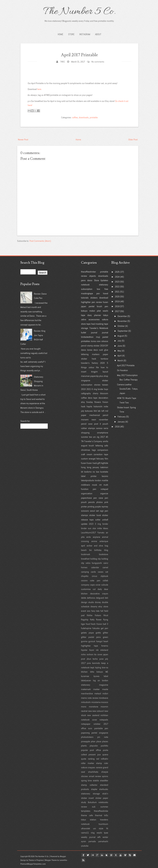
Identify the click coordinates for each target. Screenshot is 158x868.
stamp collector (89, 785)
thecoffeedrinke (101, 811)
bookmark (86, 554)
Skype (136, 855)
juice (101, 659)
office (84, 728)
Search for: (25, 421)
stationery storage (90, 794)
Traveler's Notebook (99, 328)
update (84, 524)
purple (98, 507)
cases (101, 572)
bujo (106, 389)
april (83, 546)
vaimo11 (85, 833)
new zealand (93, 715)
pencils (91, 502)
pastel (105, 337)
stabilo (96, 780)
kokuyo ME (102, 672)
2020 (102, 363)
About (98, 34)
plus (101, 376)
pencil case (87, 424)
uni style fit (101, 828)
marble (105, 480)
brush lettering (96, 446)
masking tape (102, 324)
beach (84, 550)
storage (85, 328)
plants (84, 746)
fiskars (98, 615)
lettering (85, 354)
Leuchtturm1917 (88, 533)
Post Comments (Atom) (40, 241)
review (84, 276)
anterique (104, 541)
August (121, 336)
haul (93, 324)
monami (85, 420)
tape (88, 324)
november (104, 420)
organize (104, 493)
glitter (105, 633)
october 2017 (101, 724)
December (122, 316)
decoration (103, 398)
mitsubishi (86, 702)
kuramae (85, 676)
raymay (105, 507)
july (83, 411)
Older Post (133, 140)
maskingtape (87, 293)
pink (106, 502)
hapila (89, 406)
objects (93, 276)
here (39, 89)
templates (86, 811)
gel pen (104, 628)
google (99, 855)
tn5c (106, 815)
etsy (83, 402)
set (97, 511)
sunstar (85, 437)
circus (94, 576)
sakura (105, 319)
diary (90, 315)
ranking (91, 759)
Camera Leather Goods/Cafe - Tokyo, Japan (128, 389)
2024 (117, 277)
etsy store (103, 606)
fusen (105, 302)
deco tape (93, 398)
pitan (93, 741)
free (106, 289)
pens (83, 280)
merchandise (87, 693)
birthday (98, 550)
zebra (84, 319)
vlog (93, 833)
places (105, 741)
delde (84, 598)
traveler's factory (90, 363)
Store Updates (101, 280)
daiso (90, 280)
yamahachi (103, 841)
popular (84, 750)
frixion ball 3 (102, 624)
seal (83, 772)
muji (98, 337)
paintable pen (101, 728)
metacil (98, 693)
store (83, 324)
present (92, 754)
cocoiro (84, 580)
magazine (104, 685)
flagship (85, 620)
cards (93, 572)
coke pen (95, 580)
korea (94, 341)
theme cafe (87, 815)
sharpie (105, 772)
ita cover (98, 654)
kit (82, 472)
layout (105, 372)
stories (97, 385)
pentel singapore (100, 733)
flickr (94, 855)
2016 (117, 427)
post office (95, 750)
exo (89, 611)
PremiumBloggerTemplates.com (33, 864)
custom (84, 459)
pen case (98, 498)
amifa (105, 441)
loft (103, 411)
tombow (104, 359)
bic (90, 550)
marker (96, 689)
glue (106, 350)
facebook (84, 855)
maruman (85, 376)
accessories (94, 319)
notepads (104, 720)
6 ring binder (98, 389)
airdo (89, 537)
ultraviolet (86, 828)
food (88, 624)
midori (92, 311)
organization (87, 493)
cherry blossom (101, 393)
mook (94, 485)
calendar (95, 567)
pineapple (86, 741)
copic (93, 585)
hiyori (92, 650)
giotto (98, 633)
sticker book (95, 515)
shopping (85, 433)
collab (105, 580)
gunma (84, 641)
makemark (86, 689)
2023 (91, 524)
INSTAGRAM (85, 34)
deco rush (98, 350)
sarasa (99, 428)
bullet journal (89, 333)
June (120, 346)
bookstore (104, 554)
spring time (86, 780)
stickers (94, 298)
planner (98, 315)
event (84, 611)
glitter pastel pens (91, 637)
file (97, 367)
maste (105, 689)
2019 (83, 389)
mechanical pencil (99, 415)
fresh (93, 624)
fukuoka (96, 628)
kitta (92, 672)
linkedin (105, 855)
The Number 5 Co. (79, 12)
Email (84, 859)
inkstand (104, 650)
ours (90, 728)
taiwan (105, 385)
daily (100, 589)
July (119, 341)
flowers (98, 402)
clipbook (104, 576)
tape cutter (95, 520)
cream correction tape (97, 454)
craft (83, 454)
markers (96, 354)
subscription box (91, 289)
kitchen (84, 672)
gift (99, 463)
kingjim (94, 372)
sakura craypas (88, 767)
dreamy (94, 606)
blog (106, 550)
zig (98, 437)
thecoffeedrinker (88, 272)
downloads (84, 117)
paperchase (86, 498)
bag (106, 546)
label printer (89, 476)
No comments (98, 62)
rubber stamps (88, 428)
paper (105, 354)
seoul (92, 511)
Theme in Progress (36, 860)
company (85, 585)
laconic (105, 476)
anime (94, 541)
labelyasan (86, 680)
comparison (103, 450)
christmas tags (88, 450)
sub (94, 807)
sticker (96, 346)
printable (94, 117)
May (119, 351)
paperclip (94, 376)
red (98, 759)
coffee (75, 117)
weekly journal (88, 837)
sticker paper (102, 798)
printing (91, 507)
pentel (92, 306)
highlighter (86, 302)
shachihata (93, 772)
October (121, 326)
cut (94, 589)
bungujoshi (97, 563)
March (120, 360)
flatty (92, 620)
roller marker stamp (91, 763)
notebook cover (89, 720)
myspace (110, 855)
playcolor (94, 746)
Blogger (63, 856)
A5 (107, 437)
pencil (84, 346)
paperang (85, 733)
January (121, 422)
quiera (105, 754)
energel (92, 459)
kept (92, 667)
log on (96, 680)
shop (106, 376)
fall (102, 611)
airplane (96, 537)
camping (85, 572)
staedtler (104, 780)
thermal (99, 815)
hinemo (105, 646)
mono (84, 707)
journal (105, 333)
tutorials (85, 298)
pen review (97, 302)
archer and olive (95, 546)
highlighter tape (90, 646)
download (104, 298)
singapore (86, 380)
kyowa (96, 676)
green (105, 637)
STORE (71, 34)
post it (98, 424)
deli (106, 598)
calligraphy (86, 393)
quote (84, 759)
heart (106, 641)
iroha (83, 654)
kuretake (104, 472)
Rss (89, 859)
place (99, 741)
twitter (89, 855)
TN (82, 441)
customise (86, 589)
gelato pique (87, 633)
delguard (100, 598)
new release (102, 341)
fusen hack (92, 463)
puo (99, 754)
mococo (105, 702)
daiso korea (87, 350)
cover (98, 585)
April (120, 356)
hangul (99, 641)
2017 (103, 437)
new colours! (98, 711)
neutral (84, 711)
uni (94, 437)
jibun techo (92, 659)
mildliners (86, 485)
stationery (104, 285)
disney (98, 602)
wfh (99, 837)
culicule (105, 585)
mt (100, 485)
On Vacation (122, 370)
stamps (85, 515)
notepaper (86, 724)
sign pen (104, 511)
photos (100, 502)
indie (106, 406)
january (96, 467)
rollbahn (104, 759)
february (100, 459)
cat (107, 572)
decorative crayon (99, 594)
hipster (84, 650)
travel (106, 293)
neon (94, 420)
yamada (92, 841)
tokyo (106, 315)
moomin (104, 707)
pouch (105, 424)
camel (105, 567)
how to (105, 367)
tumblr (120, 855)
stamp (90, 346)
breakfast (85, 559)
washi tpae (102, 833)
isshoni (90, 654)
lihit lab (97, 411)
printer (84, 507)
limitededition (87, 337)
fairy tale (95, 611)
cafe (106, 446)
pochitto (104, 746)
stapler (94, 789)
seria (106, 428)
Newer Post (23, 140)
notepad (104, 489)
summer (104, 807)
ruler (106, 763)
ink (97, 650)
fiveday (90, 402)
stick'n (105, 794)
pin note (103, 737)
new (90, 711)
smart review (95, 776)
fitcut (106, 615)
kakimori (104, 467)
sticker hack (89, 359)
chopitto (85, 576)
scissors (85, 511)
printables (86, 341)
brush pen (102, 306)
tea (90, 437)
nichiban (104, 715)
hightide (104, 463)
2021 (89, 389)
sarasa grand (102, 767)
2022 (117, 287)
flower (99, 620)
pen (98, 293)
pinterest (115, 855)
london (98, 480)
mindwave (103, 698)
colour (91, 367)
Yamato (101, 533)
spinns (105, 776)
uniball (105, 520)
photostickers (87, 737)
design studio (87, 602)
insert (84, 372)
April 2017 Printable (79, 54)
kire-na (105, 667)
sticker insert (87, 798)
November (122, 321)
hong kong (86, 467)
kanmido (96, 663)
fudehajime (86, 628)
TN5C (63, 62)
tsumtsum (103, 824)
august (84, 446)
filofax (90, 615)
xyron (83, 841)
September (123, 331)
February (122, 417)
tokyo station (89, 820)
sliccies (84, 776)
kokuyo (84, 311)
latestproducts (88, 480)
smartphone (103, 433)
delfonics (91, 598)
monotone (94, 707)
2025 (117, 272)
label (106, 676)
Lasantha (63, 860)
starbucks (104, 789)
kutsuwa (89, 411)
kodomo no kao (92, 472)
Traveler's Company (93, 441)
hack (83, 406)
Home (60, 34)
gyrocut (92, 641)
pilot (99, 311)
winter (105, 837)
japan (84, 306)
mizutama (96, 702)
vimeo (131, 855)
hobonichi (98, 406)
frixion (105, 402)
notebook (85, 285)
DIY (107, 346)
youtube (85, 846)
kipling (98, 667)
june (89, 663)
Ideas (106, 528)
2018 (102, 346)
